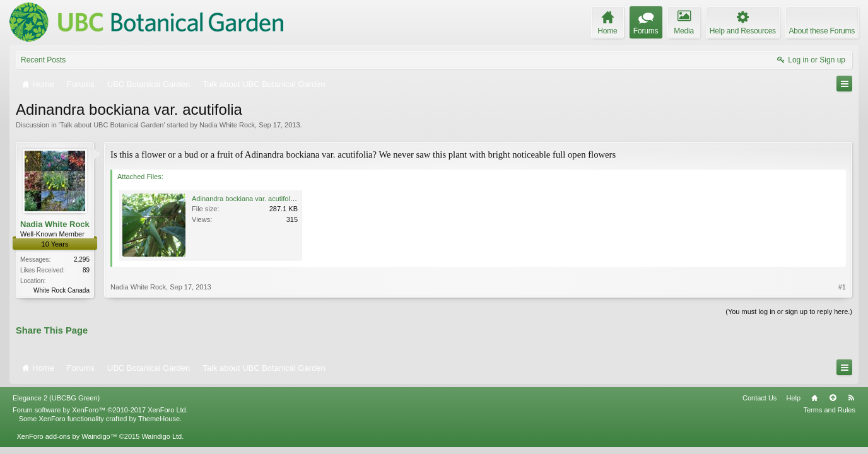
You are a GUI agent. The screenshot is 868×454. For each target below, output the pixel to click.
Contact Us (759, 398)
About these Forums (822, 31)
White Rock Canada (62, 290)
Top (833, 398)
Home (814, 398)
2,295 (82, 259)
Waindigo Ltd (161, 436)
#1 (842, 287)
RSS (851, 398)
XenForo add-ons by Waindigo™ (67, 436)
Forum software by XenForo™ (100, 410)
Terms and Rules (829, 410)
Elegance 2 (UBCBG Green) (56, 398)
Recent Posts (43, 60)
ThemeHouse (159, 419)
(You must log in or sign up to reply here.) (789, 311)
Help (793, 398)
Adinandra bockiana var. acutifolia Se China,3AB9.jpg (274, 199)
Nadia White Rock (227, 125)
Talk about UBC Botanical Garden (112, 125)
